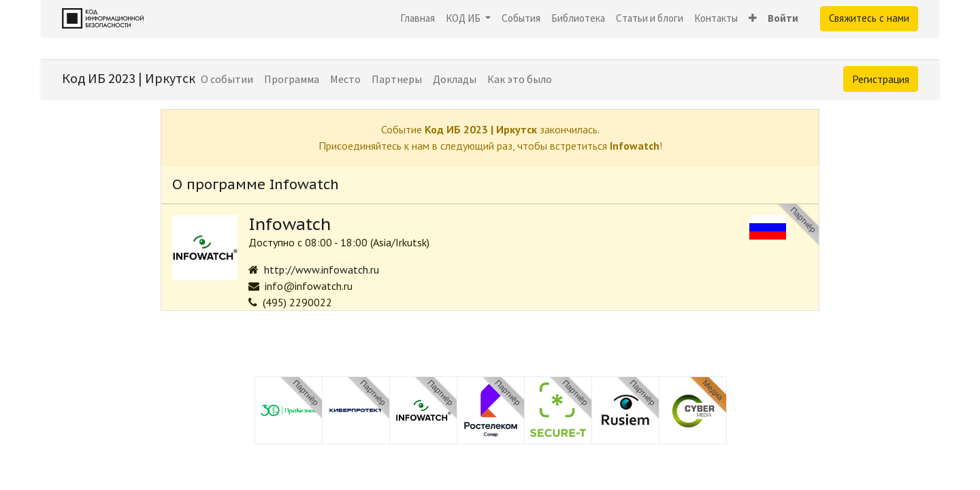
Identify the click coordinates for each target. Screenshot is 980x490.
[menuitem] (418, 19)
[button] (753, 19)
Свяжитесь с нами (869, 18)
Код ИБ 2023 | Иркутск (129, 78)
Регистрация (881, 79)
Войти (783, 18)
